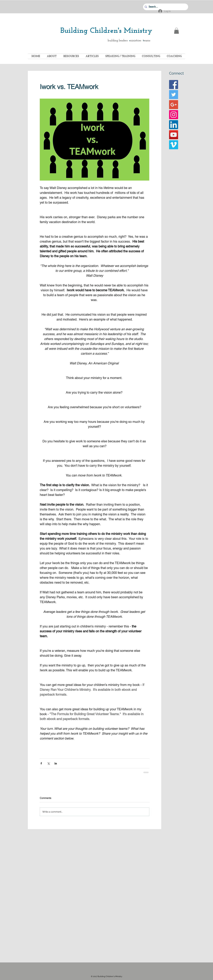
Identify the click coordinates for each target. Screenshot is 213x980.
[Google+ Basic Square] (174, 105)
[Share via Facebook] (41, 763)
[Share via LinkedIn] (56, 763)
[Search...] (165, 7)
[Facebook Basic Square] (174, 85)
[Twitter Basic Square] (174, 95)
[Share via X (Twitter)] (48, 763)
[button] (176, 31)
